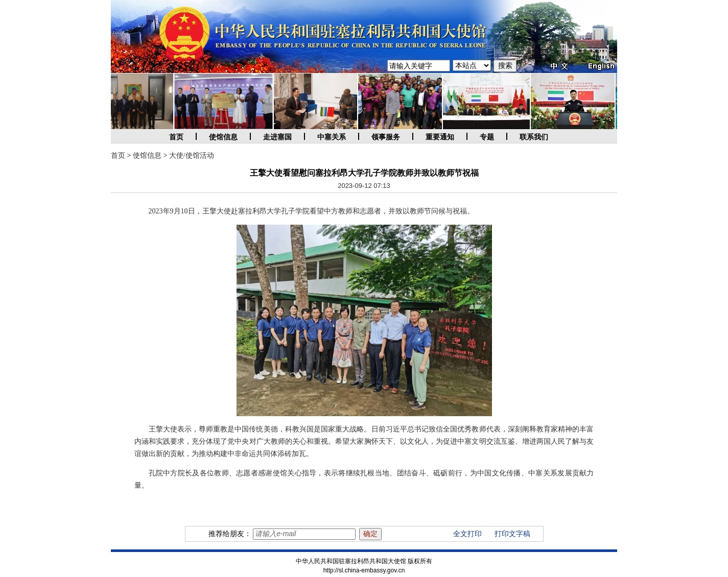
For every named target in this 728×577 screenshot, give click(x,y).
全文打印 (467, 534)
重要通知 (440, 137)
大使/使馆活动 (192, 155)
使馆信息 (223, 137)
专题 (487, 137)
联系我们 (534, 137)
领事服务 (386, 137)
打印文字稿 (512, 534)
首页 (176, 137)
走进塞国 (277, 137)
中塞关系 (332, 137)
